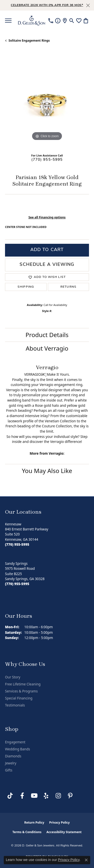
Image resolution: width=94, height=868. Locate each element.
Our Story (13, 677)
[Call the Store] (17, 544)
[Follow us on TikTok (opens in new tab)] (10, 796)
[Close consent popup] (86, 860)
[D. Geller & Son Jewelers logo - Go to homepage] (32, 21)
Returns (68, 287)
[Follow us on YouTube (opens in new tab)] (34, 796)
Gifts (9, 770)
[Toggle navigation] (8, 21)
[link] (51, 21)
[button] (72, 21)
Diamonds (13, 756)
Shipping (26, 287)
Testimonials (15, 705)
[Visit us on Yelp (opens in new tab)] (46, 796)
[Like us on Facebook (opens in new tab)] (22, 796)
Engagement (15, 742)
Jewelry (11, 763)
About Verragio (47, 348)
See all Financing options (47, 217)
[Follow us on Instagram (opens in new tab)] (58, 796)
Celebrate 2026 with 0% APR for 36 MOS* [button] (47, 5)
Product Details (47, 335)
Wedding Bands (18, 749)
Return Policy (34, 822)
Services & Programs (21, 691)
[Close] (88, 5)
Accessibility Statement (64, 832)
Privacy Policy (59, 822)
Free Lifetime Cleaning (23, 684)
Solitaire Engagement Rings (29, 41)
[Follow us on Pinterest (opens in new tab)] (70, 796)
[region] (47, 100)
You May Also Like (47, 471)
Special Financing (19, 698)
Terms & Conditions (27, 832)
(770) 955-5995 (47, 160)
